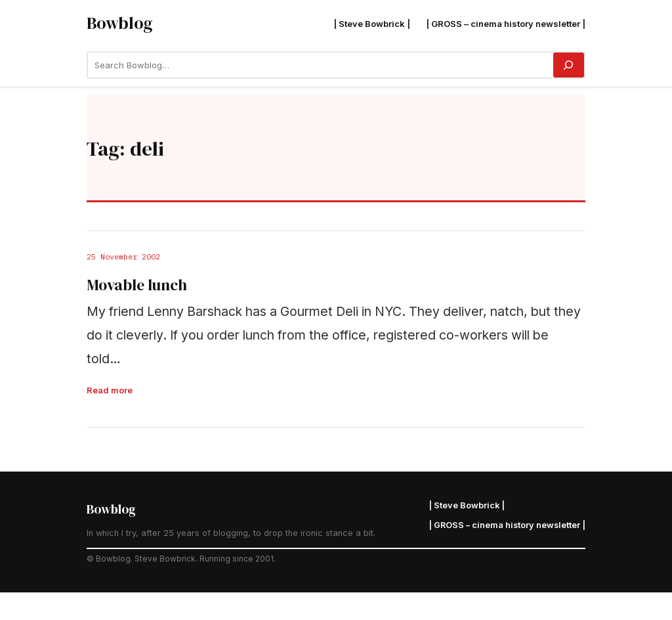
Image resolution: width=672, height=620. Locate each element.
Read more (110, 390)
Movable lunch (137, 286)
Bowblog (119, 23)
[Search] (569, 65)
